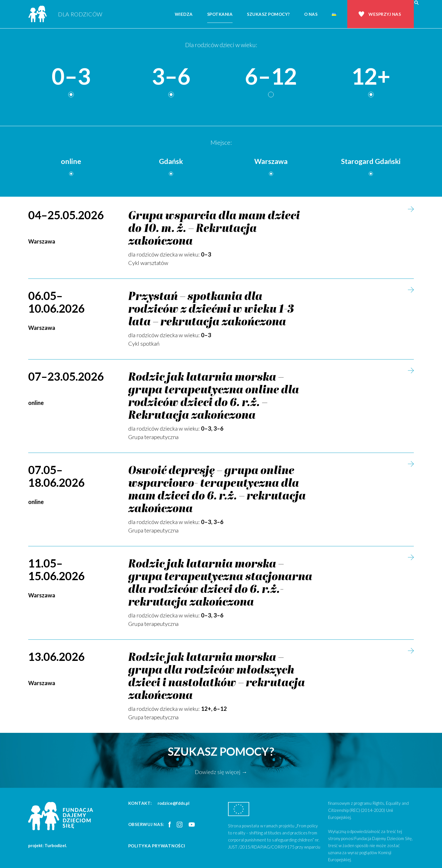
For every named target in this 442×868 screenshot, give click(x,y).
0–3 (71, 76)
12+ (371, 76)
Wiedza (184, 14)
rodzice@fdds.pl (174, 803)
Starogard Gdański (371, 161)
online (71, 161)
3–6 (171, 76)
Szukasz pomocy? (268, 14)
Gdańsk (171, 161)
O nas (311, 14)
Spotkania (220, 14)
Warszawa (271, 161)
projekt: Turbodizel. (47, 845)
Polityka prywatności (157, 846)
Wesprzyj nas (385, 14)
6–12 (271, 76)
